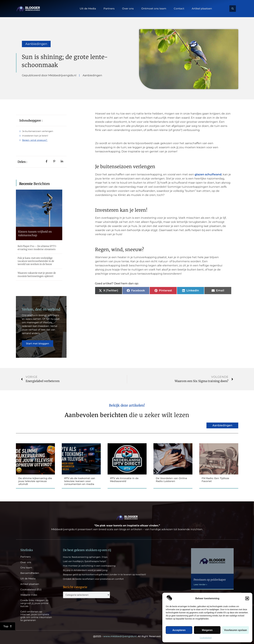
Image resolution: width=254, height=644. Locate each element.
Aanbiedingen (36, 44)
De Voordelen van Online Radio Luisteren (171, 480)
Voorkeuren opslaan (236, 630)
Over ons (128, 9)
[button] (247, 598)
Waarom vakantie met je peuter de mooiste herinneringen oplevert (37, 274)
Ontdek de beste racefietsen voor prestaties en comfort (93, 579)
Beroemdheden (30, 573)
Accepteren (179, 630)
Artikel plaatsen (202, 9)
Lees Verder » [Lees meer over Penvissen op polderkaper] (200, 584)
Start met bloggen (38, 344)
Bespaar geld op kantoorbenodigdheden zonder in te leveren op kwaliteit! (104, 574)
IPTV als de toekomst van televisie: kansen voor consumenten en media (80, 481)
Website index (29, 595)
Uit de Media (88, 9)
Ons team (26, 568)
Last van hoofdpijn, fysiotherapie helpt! (84, 561)
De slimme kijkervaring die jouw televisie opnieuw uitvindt (35, 481)
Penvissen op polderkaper (210, 580)
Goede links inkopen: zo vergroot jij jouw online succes (34, 603)
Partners (109, 9)
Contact (179, 9)
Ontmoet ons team (154, 9)
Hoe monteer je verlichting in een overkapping (89, 566)
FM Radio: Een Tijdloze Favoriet (215, 480)
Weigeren (207, 630)
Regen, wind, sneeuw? (35, 140)
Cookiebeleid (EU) (31, 590)
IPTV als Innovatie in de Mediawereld (124, 480)
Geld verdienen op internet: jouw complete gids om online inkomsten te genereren (36, 616)
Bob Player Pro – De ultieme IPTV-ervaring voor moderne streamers (37, 248)
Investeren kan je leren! (35, 136)
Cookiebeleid (206, 638)
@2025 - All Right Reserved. (127, 636)
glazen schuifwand (208, 174)
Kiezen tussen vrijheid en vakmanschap (35, 233)
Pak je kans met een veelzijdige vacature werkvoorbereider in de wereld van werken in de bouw (36, 261)
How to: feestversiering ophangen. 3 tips (85, 557)
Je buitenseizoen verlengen (38, 131)
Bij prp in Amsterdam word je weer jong (85, 570)
